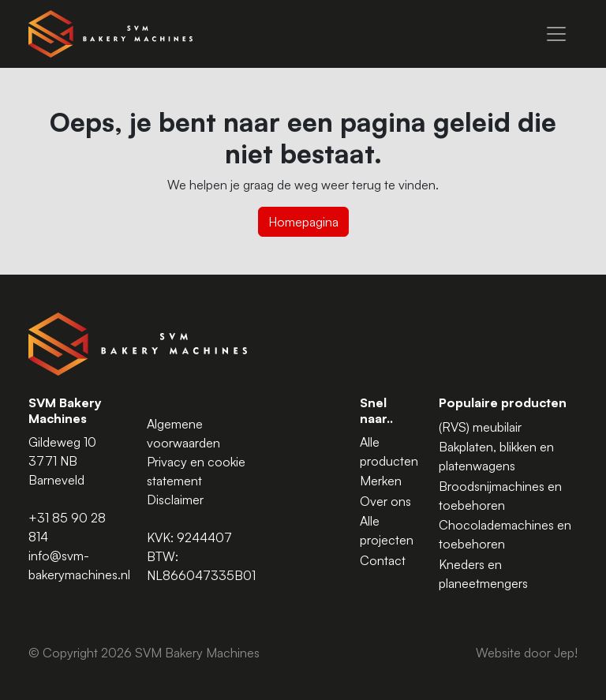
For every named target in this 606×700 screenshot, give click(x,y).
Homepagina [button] (303, 222)
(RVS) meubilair (480, 427)
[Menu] (556, 34)
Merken (381, 481)
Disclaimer (175, 500)
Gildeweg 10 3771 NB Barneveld (62, 461)
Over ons (385, 501)
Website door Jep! (527, 653)
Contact (383, 560)
